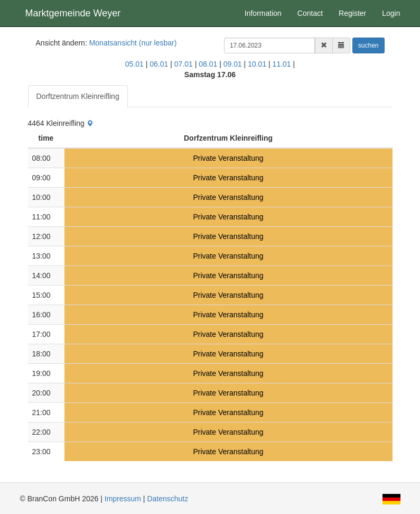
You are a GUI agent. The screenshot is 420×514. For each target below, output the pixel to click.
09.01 (233, 64)
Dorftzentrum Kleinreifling (78, 96)
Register (352, 13)
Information (263, 13)
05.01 (134, 64)
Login (391, 13)
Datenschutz (167, 499)
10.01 (257, 64)
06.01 (159, 64)
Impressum (123, 499)
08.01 (208, 64)
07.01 (184, 64)
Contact (310, 13)
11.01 (282, 64)
